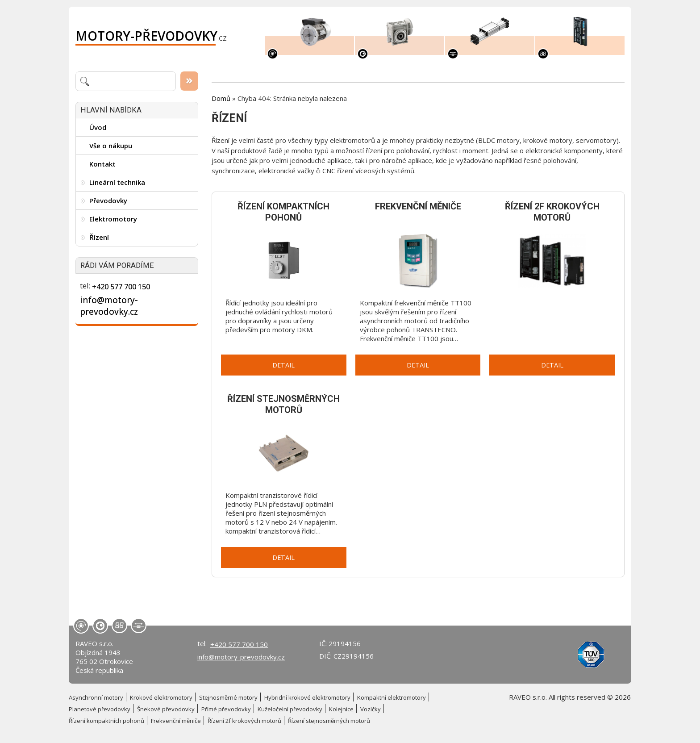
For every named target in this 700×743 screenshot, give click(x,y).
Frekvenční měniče (176, 721)
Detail (283, 365)
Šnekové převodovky (166, 709)
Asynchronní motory (96, 697)
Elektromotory (113, 219)
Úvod (98, 127)
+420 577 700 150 (121, 286)
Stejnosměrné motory (228, 697)
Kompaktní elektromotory (392, 697)
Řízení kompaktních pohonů (106, 721)
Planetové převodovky (100, 709)
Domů (221, 98)
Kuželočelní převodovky (290, 709)
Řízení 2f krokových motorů (244, 721)
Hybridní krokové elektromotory (307, 697)
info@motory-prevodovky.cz (109, 306)
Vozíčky (371, 709)
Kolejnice (341, 709)
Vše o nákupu (111, 146)
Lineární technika (117, 182)
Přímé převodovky (226, 709)
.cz (151, 36)
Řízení (99, 237)
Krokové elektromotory (161, 697)
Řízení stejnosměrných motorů (329, 721)
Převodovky (108, 200)
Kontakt (102, 164)
